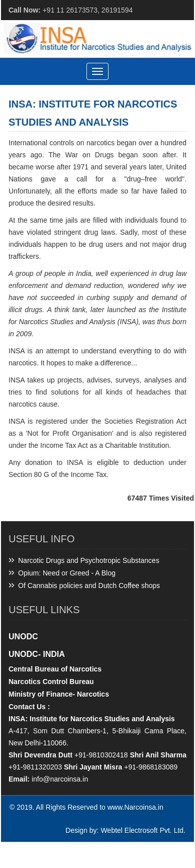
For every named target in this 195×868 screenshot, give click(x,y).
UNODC (23, 637)
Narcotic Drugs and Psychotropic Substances (89, 560)
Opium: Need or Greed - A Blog (67, 573)
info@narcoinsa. (57, 779)
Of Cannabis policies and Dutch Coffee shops (89, 586)
